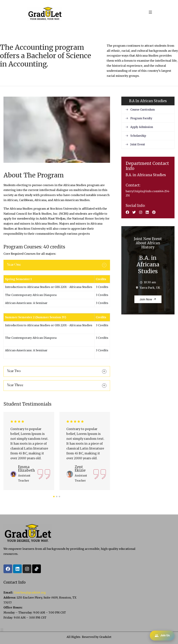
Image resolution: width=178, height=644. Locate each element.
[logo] (45, 13)
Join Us (162, 636)
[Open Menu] (151, 12)
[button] (54, 497)
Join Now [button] (148, 299)
